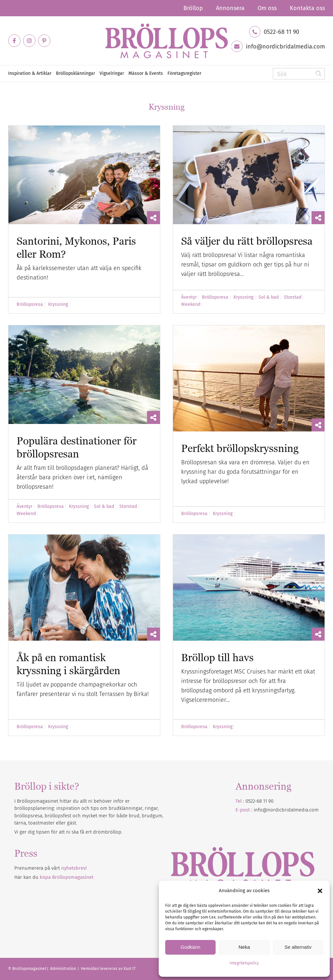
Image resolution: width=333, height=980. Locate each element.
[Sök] (299, 74)
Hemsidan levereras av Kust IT (108, 969)
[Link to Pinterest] (44, 41)
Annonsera (230, 8)
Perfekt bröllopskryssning (240, 448)
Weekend (191, 305)
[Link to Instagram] (29, 41)
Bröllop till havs (217, 657)
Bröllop (193, 8)
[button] (320, 891)
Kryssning (58, 305)
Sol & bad (269, 297)
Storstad (293, 297)
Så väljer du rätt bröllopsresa (247, 241)
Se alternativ (298, 947)
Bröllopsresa (30, 305)
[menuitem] (193, 8)
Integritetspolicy (244, 963)
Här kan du (54, 877)
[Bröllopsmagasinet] (166, 41)
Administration (64, 969)
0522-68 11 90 (281, 32)
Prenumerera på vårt (51, 868)
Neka (244, 947)
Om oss (267, 8)
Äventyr (189, 297)
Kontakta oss (307, 8)
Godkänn (190, 947)
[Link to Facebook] (14, 41)
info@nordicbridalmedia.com (285, 47)
